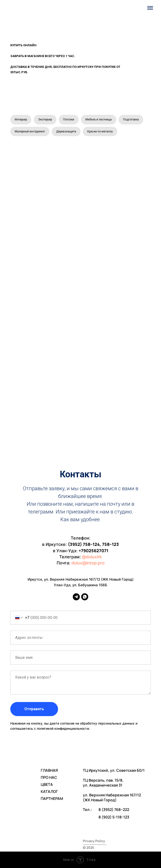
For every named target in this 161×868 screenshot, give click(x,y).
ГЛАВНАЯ (49, 770)
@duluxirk (92, 557)
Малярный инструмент (30, 131)
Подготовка (131, 120)
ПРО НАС (49, 777)
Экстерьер (45, 120)
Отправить (34, 709)
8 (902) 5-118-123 (114, 817)
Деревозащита (66, 131)
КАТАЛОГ (49, 791)
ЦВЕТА (47, 784)
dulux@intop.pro (88, 563)
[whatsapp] (85, 597)
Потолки (69, 120)
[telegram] (76, 597)
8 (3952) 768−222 (114, 810)
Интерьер (21, 120)
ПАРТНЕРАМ (52, 799)
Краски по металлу (100, 131)
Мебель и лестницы (99, 120)
